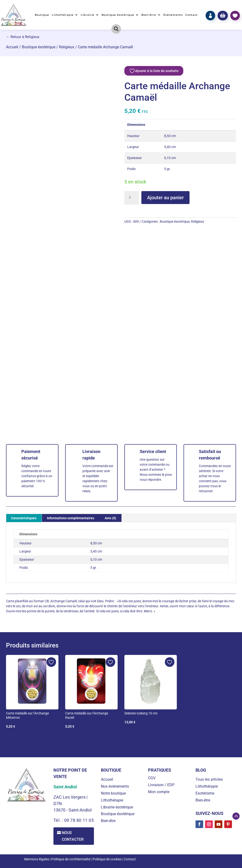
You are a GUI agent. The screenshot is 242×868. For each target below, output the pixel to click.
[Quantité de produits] (132, 198)
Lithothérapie (63, 15)
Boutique (42, 15)
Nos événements (115, 786)
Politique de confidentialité (71, 859)
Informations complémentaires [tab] (71, 518)
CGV (152, 778)
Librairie (88, 15)
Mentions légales (37, 859)
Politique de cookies (107, 859)
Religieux (67, 47)
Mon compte (159, 792)
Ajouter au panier (165, 198)
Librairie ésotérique (117, 807)
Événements (173, 15)
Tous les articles (209, 779)
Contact (191, 15)
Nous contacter (73, 836)
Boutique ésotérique (118, 15)
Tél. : (59, 820)
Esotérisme (205, 793)
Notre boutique (113, 793)
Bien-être (149, 15)
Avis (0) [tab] (110, 518)
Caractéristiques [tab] (24, 518)
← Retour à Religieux (23, 37)
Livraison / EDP (161, 785)
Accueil (12, 47)
